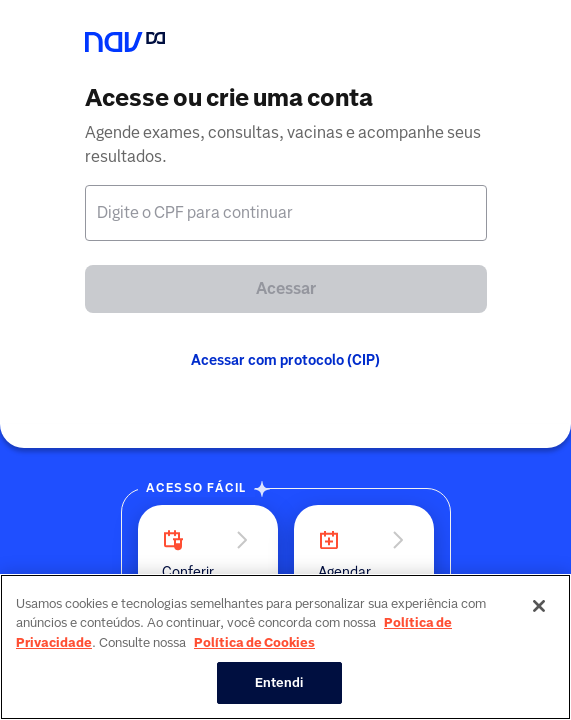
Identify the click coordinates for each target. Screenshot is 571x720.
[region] (285, 647)
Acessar (286, 288)
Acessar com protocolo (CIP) (285, 360)
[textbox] (286, 213)
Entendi (279, 682)
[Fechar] (539, 606)
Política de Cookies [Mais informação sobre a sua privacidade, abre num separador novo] (254, 642)
